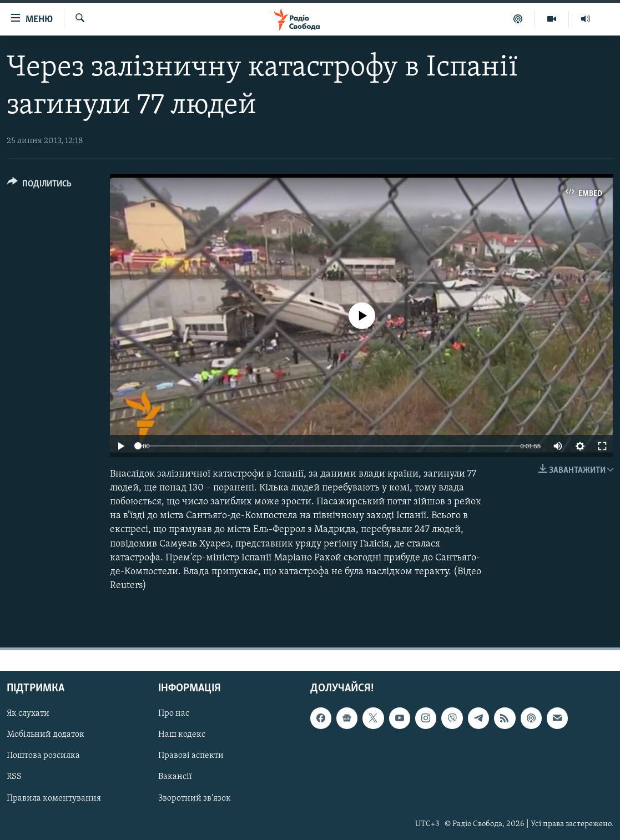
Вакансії (175, 777)
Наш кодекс (182, 735)
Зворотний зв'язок (195, 798)
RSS (14, 777)
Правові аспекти (191, 756)
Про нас (174, 714)
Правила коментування (54, 798)
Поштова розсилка (43, 756)
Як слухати (28, 714)
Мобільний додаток (46, 735)
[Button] (39, 186)
